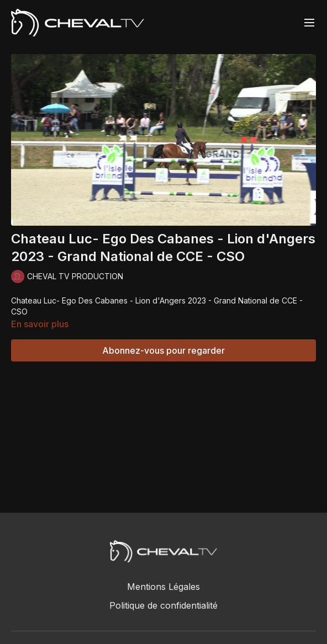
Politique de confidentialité (163, 605)
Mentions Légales (163, 587)
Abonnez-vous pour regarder (163, 350)
